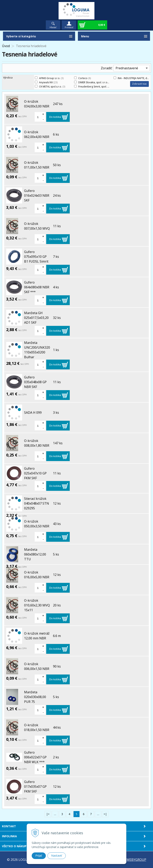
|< (48, 814)
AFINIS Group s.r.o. (51, 78)
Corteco (85, 78)
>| (105, 814)
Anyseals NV (48, 82)
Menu (85, 36)
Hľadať (53, 27)
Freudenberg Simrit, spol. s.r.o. (98, 87)
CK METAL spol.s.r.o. (52, 87)
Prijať (39, 856)
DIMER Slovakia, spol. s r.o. (96, 82)
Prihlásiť (69, 27)
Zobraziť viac (139, 84)
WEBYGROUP (136, 860)
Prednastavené (127, 68)
